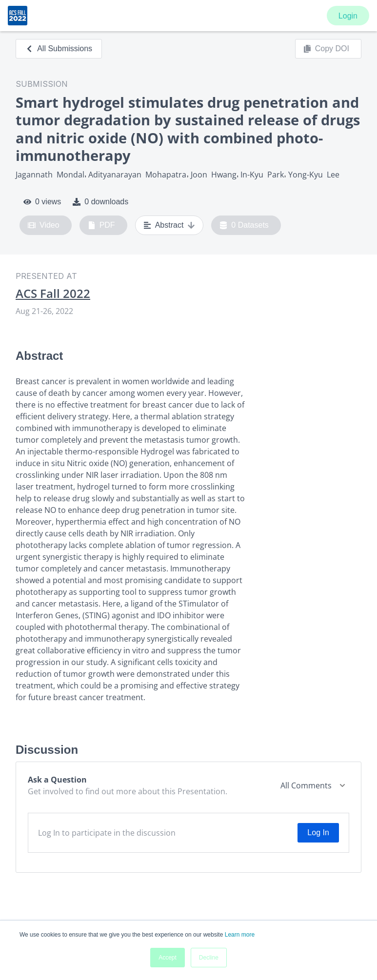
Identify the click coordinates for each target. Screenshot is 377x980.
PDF (101, 225)
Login (348, 16)
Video (44, 225)
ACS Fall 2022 (53, 294)
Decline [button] (209, 958)
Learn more (240, 935)
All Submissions (59, 49)
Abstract (169, 225)
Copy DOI (326, 49)
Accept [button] (168, 958)
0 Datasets (244, 225)
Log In (318, 833)
